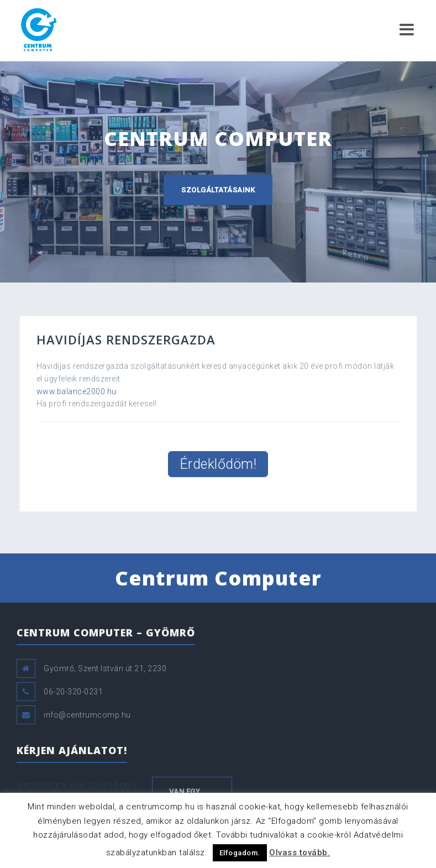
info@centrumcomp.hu (87, 715)
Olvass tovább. (300, 853)
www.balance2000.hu (77, 391)
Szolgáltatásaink (218, 190)
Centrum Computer (218, 578)
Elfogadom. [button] (240, 853)
